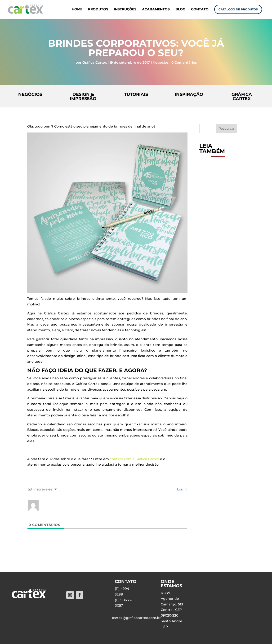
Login (181, 489)
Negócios (161, 62)
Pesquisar (227, 128)
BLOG (180, 9)
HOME (77, 9)
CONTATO (200, 9)
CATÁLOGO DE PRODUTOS (238, 9)
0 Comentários (184, 62)
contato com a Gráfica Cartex (134, 459)
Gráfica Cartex (95, 62)
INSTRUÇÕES (125, 9)
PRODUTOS (98, 9)
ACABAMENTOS (156, 9)
